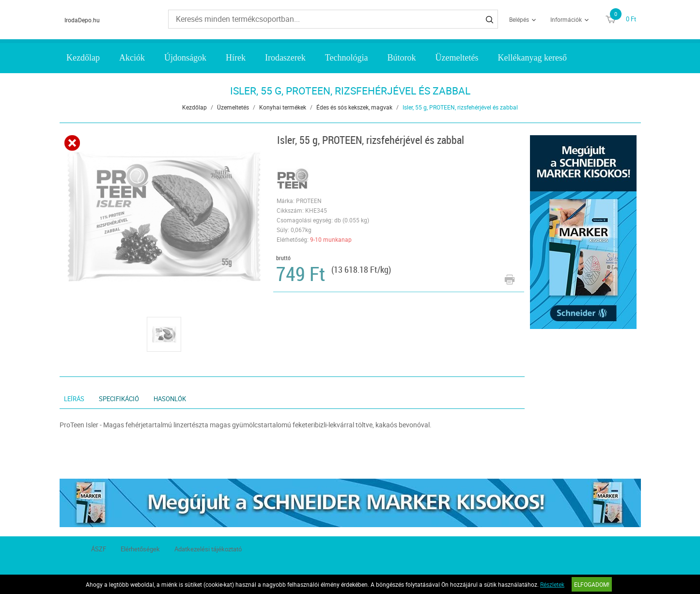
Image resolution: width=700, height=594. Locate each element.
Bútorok (402, 58)
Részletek (552, 584)
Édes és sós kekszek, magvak (354, 107)
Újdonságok (185, 58)
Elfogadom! (592, 584)
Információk (566, 19)
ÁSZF (99, 549)
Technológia (347, 58)
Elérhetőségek (140, 549)
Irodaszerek (285, 58)
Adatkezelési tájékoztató (208, 549)
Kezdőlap (83, 58)
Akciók (132, 58)
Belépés (519, 19)
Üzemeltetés (457, 58)
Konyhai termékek (283, 107)
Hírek (236, 58)
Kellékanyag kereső (532, 58)
